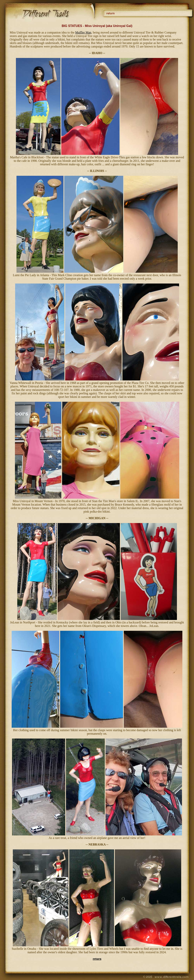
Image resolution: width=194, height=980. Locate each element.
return (97, 959)
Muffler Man (83, 32)
